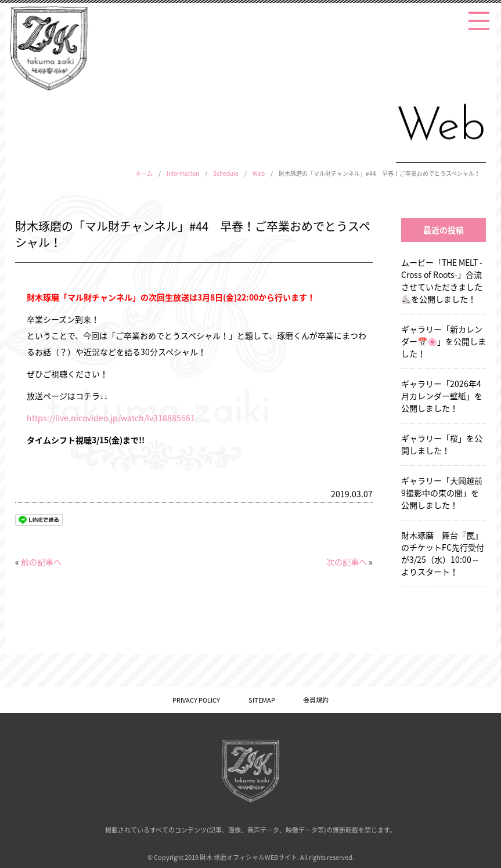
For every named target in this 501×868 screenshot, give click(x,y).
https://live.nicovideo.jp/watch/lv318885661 (111, 418)
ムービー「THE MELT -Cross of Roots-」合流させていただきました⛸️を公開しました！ (442, 281)
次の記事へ (347, 562)
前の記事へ (41, 562)
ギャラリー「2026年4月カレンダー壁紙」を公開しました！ (442, 396)
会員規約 (316, 700)
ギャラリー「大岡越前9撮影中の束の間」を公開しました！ (442, 493)
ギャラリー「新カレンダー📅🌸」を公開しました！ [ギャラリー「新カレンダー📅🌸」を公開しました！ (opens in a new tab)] (444, 341)
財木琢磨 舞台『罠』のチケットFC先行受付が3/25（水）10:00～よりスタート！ (443, 553)
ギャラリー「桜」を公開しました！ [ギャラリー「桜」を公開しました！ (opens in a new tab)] (442, 444)
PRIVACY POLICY (196, 700)
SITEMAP (262, 700)
